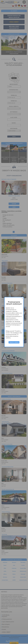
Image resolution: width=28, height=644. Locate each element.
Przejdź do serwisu (14, 342)
